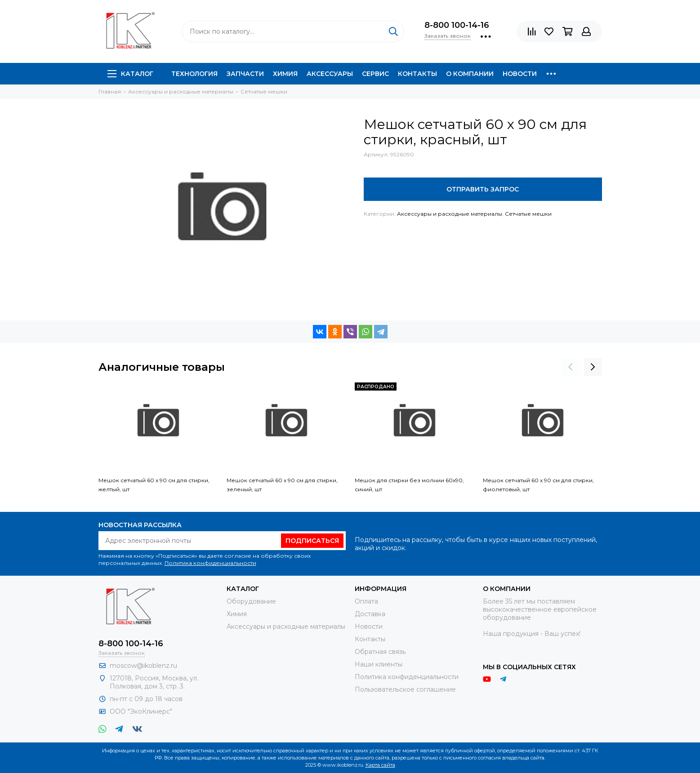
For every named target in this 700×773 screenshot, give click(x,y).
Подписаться (312, 541)
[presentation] (571, 367)
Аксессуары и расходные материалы (450, 214)
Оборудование (251, 601)
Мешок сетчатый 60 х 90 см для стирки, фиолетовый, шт (538, 485)
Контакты (417, 74)
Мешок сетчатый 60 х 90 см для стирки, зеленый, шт (282, 485)
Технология (194, 74)
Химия (285, 74)
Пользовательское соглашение (405, 689)
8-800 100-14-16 (457, 25)
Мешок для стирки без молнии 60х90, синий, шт (409, 485)
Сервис (375, 74)
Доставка (370, 614)
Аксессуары (330, 74)
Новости (520, 74)
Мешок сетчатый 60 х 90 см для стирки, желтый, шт (154, 485)
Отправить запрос (483, 189)
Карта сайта (380, 765)
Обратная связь (380, 652)
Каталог (130, 74)
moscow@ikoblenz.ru (143, 666)
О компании (470, 74)
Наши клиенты (379, 664)
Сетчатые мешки (528, 214)
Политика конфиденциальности (210, 563)
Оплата (366, 601)
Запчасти (245, 74)
